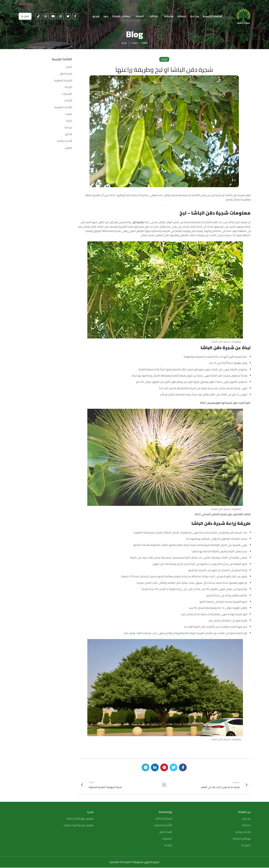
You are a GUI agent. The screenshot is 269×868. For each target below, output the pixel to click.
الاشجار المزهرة (63, 81)
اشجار (69, 67)
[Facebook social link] (75, 17)
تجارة (69, 121)
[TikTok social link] (38, 17)
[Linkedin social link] (155, 767)
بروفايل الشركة (242, 839)
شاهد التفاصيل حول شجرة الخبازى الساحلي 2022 (223, 514)
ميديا (90, 812)
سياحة (68, 128)
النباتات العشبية (63, 107)
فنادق (69, 134)
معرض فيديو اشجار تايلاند (78, 825)
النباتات (134, 43)
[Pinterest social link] (164, 767)
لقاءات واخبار (65, 141)
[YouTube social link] (53, 17)
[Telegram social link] (145, 767)
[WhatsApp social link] (46, 17)
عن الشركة (244, 812)
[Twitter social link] (68, 17)
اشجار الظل (66, 74)
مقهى (68, 148)
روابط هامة (165, 812)
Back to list (164, 785)
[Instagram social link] (60, 17)
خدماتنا (246, 825)
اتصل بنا (25, 16)
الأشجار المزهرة (163, 825)
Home (144, 43)
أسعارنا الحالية (164, 819)
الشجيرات (67, 94)
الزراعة (124, 43)
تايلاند (69, 114)
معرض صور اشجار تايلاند (80, 819)
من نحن (246, 819)
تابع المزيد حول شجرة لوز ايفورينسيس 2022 (225, 403)
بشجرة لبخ (138, 222)
